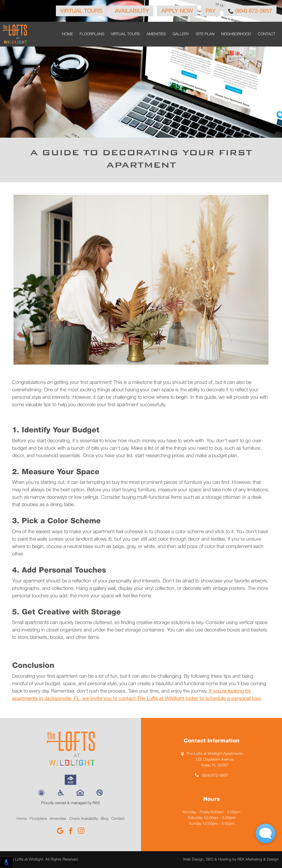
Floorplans (92, 34)
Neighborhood (236, 34)
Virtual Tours (81, 11)
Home (67, 34)
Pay (211, 11)
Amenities (156, 34)
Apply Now (177, 11)
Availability (132, 11)
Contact (267, 34)
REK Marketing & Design (258, 860)
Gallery (181, 34)
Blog (105, 819)
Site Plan (205, 34)
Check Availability (84, 819)
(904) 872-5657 (250, 11)
